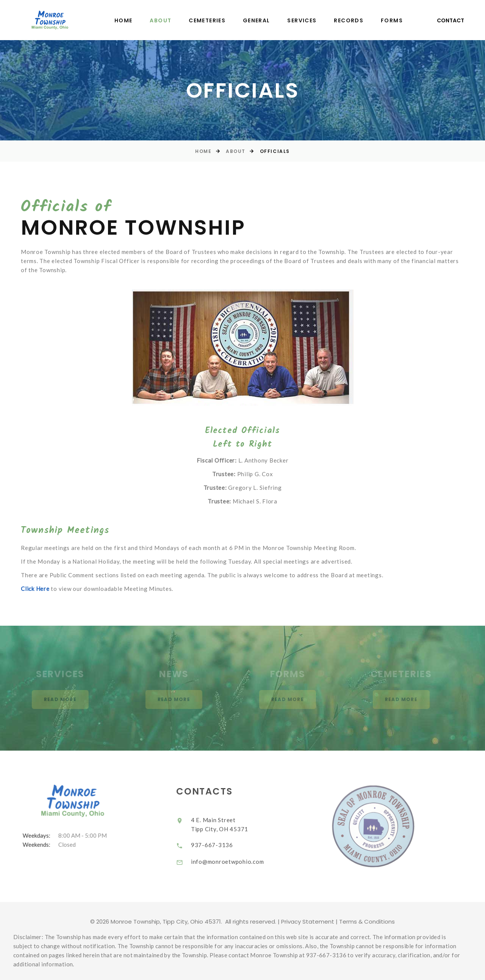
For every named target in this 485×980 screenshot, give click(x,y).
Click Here (35, 589)
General (257, 21)
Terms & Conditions (367, 922)
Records (349, 21)
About (160, 21)
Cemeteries (207, 21)
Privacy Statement (308, 922)
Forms (392, 21)
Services (302, 21)
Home (124, 21)
